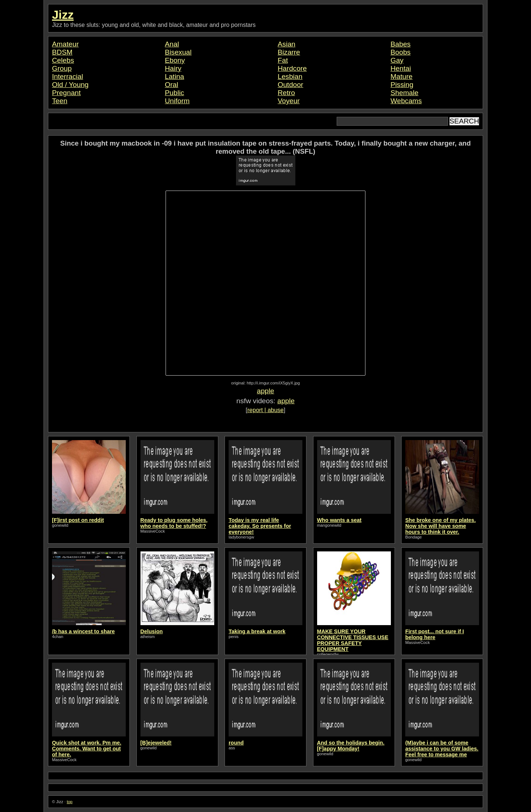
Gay (397, 60)
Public (174, 93)
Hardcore (292, 68)
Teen (60, 101)
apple (266, 391)
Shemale (405, 93)
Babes (400, 44)
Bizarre (289, 52)
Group (62, 68)
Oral (171, 85)
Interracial (67, 76)
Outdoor (290, 85)
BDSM (62, 52)
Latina (174, 76)
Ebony (175, 60)
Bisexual (178, 52)
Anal (172, 44)
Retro (286, 93)
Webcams (406, 101)
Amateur (65, 44)
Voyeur (289, 101)
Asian (287, 44)
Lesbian (290, 76)
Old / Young (70, 85)
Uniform (177, 101)
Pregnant (66, 93)
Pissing (402, 85)
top (70, 802)
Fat (283, 60)
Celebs (63, 60)
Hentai (401, 68)
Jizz (63, 15)
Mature (402, 76)
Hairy (173, 68)
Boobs (400, 52)
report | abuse (265, 410)
